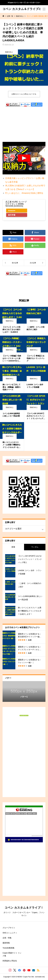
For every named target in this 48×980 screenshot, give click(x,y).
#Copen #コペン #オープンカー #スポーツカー (24, 3)
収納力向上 (9, 52)
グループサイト (9, 928)
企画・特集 (7, 938)
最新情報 (6, 943)
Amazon (12, 211)
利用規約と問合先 (10, 961)
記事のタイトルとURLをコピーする (24, 94)
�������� (37, 836)
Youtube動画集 (9, 948)
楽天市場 (12, 215)
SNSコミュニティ (10, 933)
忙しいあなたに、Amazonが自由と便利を (24, 193)
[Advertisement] (24, 118)
